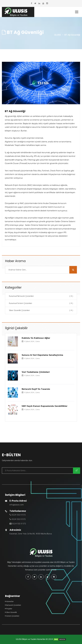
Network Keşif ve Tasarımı (36, 389)
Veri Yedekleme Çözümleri (36, 372)
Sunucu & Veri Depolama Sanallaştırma (42, 355)
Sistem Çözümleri (12, 616)
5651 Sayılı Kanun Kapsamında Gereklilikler (45, 406)
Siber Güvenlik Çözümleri (41, 310)
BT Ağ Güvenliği (15, 111)
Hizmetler (9, 601)
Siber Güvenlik (11, 612)
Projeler (9, 609)
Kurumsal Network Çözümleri (41, 296)
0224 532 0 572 (19, 515)
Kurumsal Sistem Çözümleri (41, 303)
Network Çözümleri (13, 605)
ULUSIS (58, 35)
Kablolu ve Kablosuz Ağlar (36, 338)
